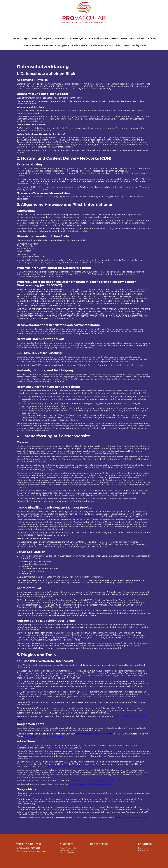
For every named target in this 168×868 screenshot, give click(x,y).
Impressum (144, 848)
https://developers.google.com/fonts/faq (94, 734)
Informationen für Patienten (37, 45)
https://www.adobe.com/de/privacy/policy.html (90, 784)
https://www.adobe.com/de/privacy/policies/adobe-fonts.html (99, 780)
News (124, 38)
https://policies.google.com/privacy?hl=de (44, 736)
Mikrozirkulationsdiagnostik (131, 45)
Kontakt (109, 45)
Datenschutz (144, 850)
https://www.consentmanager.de (85, 516)
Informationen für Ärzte (143, 38)
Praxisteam (97, 45)
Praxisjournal (78, 45)
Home (16, 38)
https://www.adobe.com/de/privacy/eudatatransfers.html (73, 766)
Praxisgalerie (62, 45)
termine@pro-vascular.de (35, 851)
